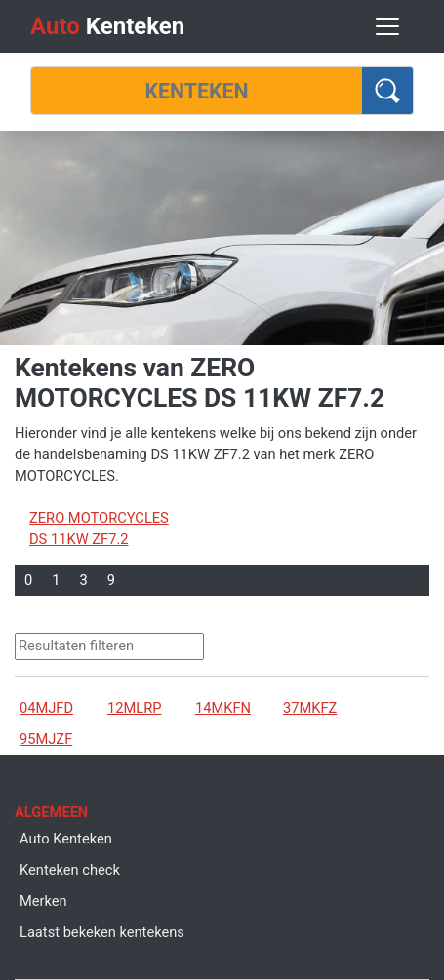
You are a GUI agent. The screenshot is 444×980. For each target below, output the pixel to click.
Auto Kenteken (66, 839)
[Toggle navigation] (387, 26)
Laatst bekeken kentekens (102, 932)
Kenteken (107, 26)
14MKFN (223, 708)
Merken (43, 901)
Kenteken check (70, 870)
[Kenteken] (197, 91)
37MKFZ (310, 708)
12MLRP (134, 708)
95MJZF (46, 739)
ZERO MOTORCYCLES (99, 518)
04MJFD (46, 708)
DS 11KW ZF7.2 (79, 539)
